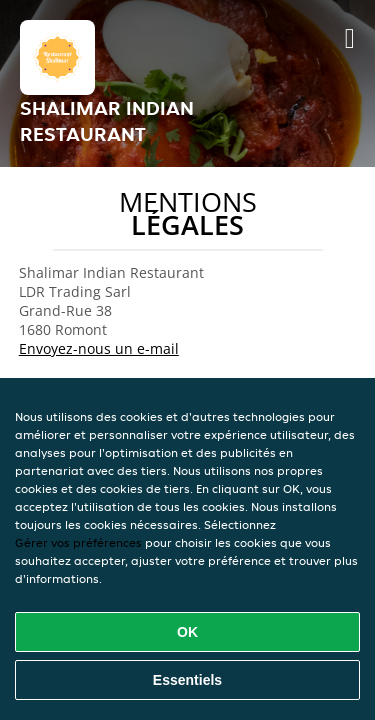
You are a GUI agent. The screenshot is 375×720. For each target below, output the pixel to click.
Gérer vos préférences (78, 542)
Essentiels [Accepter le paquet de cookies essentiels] (187, 680)
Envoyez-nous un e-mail (99, 348)
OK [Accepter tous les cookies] (187, 632)
